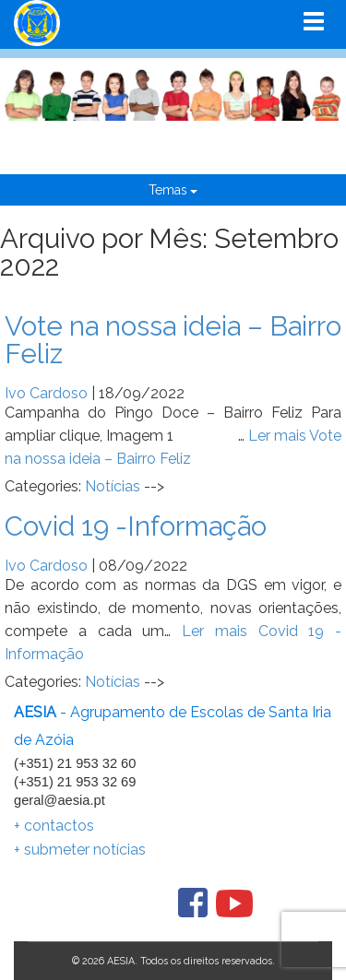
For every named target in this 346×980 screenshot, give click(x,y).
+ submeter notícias (80, 850)
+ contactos (54, 826)
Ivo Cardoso (46, 393)
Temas (173, 190)
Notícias (113, 486)
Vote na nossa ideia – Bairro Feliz (173, 340)
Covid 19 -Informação (136, 526)
